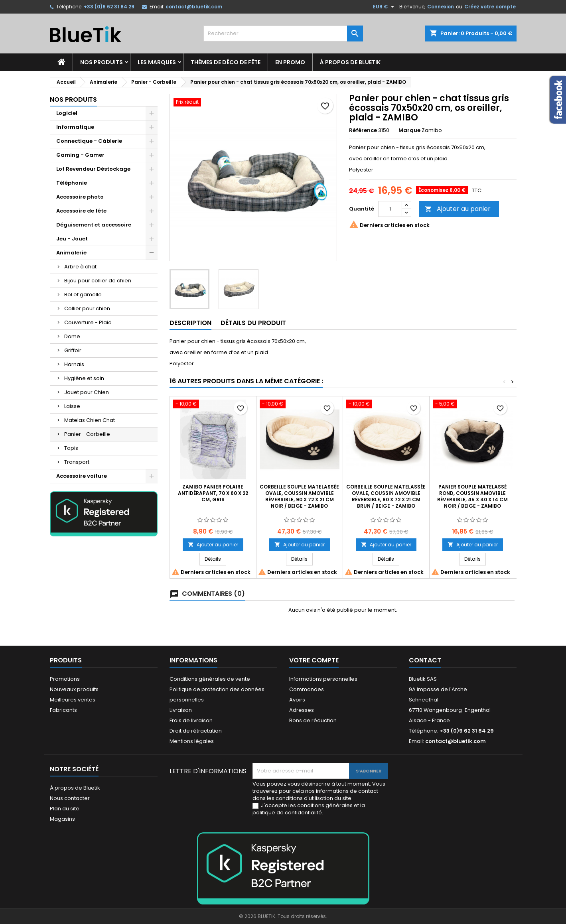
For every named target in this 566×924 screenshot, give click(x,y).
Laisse (72, 406)
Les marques (157, 62)
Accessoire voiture (82, 476)
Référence (363, 130)
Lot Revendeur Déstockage (93, 169)
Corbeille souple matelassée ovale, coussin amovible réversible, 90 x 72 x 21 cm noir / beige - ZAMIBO (299, 496)
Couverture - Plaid (88, 322)
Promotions (65, 679)
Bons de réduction (313, 720)
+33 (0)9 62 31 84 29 (109, 7)
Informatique (75, 127)
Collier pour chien (87, 308)
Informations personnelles (323, 679)
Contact (425, 660)
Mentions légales (192, 741)
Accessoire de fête (81, 211)
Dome (72, 336)
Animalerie (71, 253)
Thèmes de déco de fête (226, 62)
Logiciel (67, 113)
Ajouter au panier (458, 209)
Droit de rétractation (196, 731)
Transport (77, 462)
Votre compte (314, 660)
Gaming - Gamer (80, 155)
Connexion (441, 7)
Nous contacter (70, 798)
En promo (290, 62)
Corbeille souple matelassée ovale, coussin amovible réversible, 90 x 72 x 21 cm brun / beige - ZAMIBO (386, 496)
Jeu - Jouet (72, 239)
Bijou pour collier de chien (98, 281)
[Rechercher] (283, 33)
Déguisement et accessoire (94, 225)
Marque (409, 130)
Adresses (302, 710)
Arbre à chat (80, 267)
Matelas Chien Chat (90, 420)
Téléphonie (72, 183)
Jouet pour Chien (87, 392)
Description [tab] (190, 323)
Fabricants (63, 710)
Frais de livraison (191, 720)
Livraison (181, 710)
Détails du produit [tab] (253, 323)
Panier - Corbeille (87, 434)
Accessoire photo (80, 197)
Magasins (62, 819)
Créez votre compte (490, 7)
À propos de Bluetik (350, 62)
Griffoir (73, 350)
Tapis (71, 448)
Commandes (307, 689)
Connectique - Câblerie (89, 141)
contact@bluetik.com (194, 7)
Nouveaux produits (74, 689)
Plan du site (65, 809)
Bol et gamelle (83, 295)
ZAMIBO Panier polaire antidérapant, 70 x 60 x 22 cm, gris (213, 493)
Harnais (74, 364)
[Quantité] (390, 209)
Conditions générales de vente (210, 679)
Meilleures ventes (73, 700)
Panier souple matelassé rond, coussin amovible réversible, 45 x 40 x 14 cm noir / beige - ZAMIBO (472, 496)
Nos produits (102, 62)
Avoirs (297, 700)
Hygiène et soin (84, 378)
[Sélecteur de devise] (385, 7)
